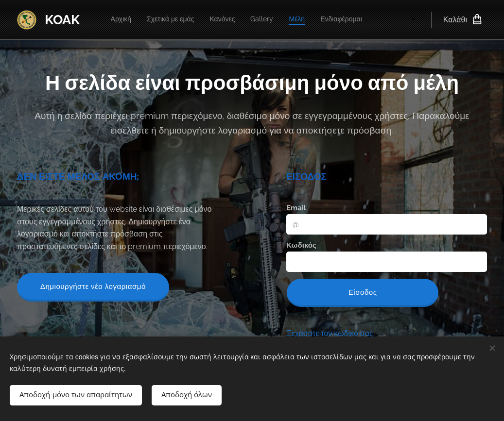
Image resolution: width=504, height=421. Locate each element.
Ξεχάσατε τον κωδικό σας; (330, 333)
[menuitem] (261, 20)
